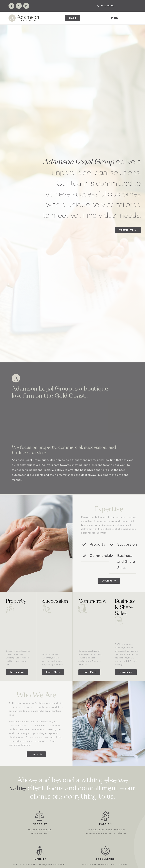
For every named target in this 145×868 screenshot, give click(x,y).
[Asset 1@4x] (24, 16)
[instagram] (19, 6)
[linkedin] (26, 6)
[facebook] (11, 6)
